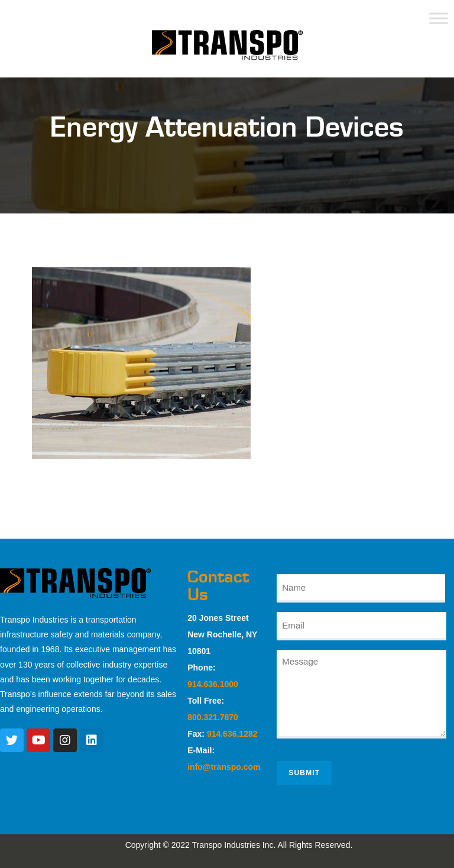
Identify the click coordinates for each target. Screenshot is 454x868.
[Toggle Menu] (439, 18)
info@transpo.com (224, 767)
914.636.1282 (232, 734)
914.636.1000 (213, 684)
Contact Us (218, 586)
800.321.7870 (213, 717)
